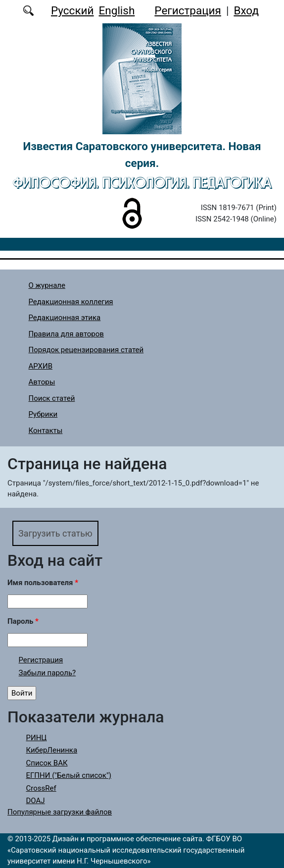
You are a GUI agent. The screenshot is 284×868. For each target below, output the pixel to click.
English (117, 10)
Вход (246, 10)
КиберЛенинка (52, 750)
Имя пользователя (43, 583)
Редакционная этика (65, 318)
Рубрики (43, 414)
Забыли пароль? (47, 673)
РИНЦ (37, 738)
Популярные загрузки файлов (60, 812)
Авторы (42, 382)
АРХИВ (41, 366)
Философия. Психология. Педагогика (142, 183)
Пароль (23, 621)
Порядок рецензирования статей (86, 350)
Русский (72, 10)
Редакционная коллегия (71, 302)
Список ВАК (47, 763)
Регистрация (188, 10)
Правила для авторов (66, 334)
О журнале (47, 285)
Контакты (46, 431)
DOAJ (36, 801)
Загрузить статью (55, 533)
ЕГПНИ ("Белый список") (69, 775)
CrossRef (41, 788)
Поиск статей (52, 398)
